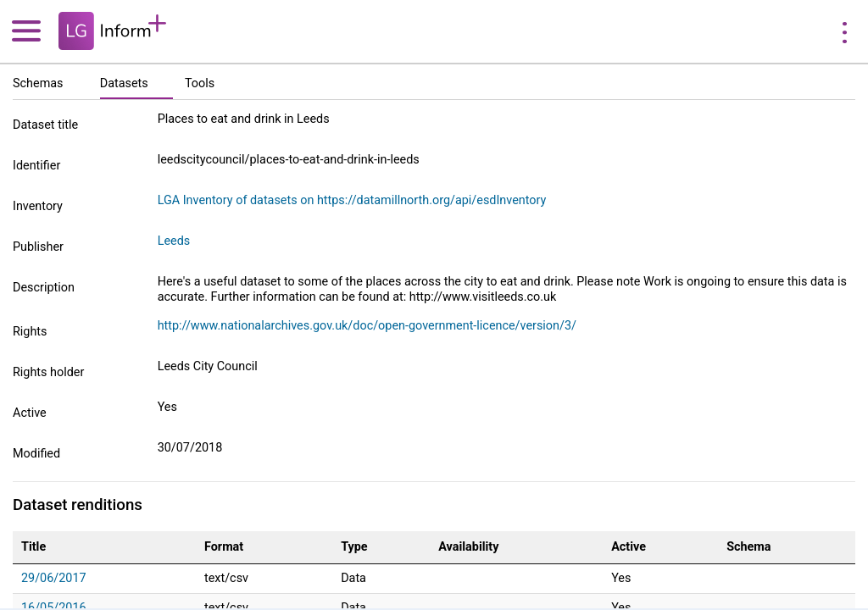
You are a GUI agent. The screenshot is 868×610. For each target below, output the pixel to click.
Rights (30, 332)
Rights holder (48, 372)
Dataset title (45, 125)
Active (30, 413)
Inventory (38, 206)
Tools (200, 83)
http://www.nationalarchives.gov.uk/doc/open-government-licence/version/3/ (367, 326)
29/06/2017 (54, 578)
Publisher (38, 247)
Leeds (174, 241)
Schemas (38, 83)
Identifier (36, 166)
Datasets (124, 83)
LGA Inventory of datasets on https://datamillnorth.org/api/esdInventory (352, 200)
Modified (36, 454)
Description (44, 288)
